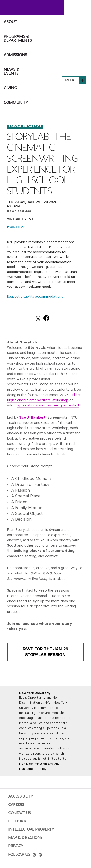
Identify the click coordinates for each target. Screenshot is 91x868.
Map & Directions (26, 838)
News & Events (12, 71)
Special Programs (25, 127)
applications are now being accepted (48, 405)
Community (16, 103)
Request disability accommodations (35, 297)
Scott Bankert (32, 417)
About (11, 22)
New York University (35, 693)
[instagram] (40, 855)
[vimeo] (34, 855)
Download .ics (19, 211)
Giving (10, 88)
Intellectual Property (31, 829)
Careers (16, 805)
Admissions (16, 55)
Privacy (16, 846)
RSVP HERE (16, 227)
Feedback (17, 821)
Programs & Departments (18, 38)
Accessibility (21, 796)
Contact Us (20, 813)
